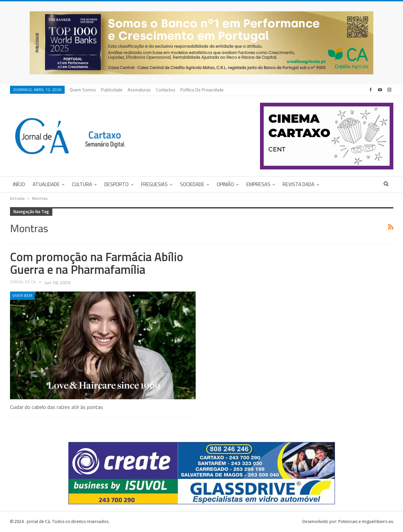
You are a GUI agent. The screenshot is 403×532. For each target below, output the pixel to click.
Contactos (165, 90)
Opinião (225, 184)
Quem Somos (83, 90)
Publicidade (112, 90)
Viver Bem (22, 295)
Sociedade (192, 184)
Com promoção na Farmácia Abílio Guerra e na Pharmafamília (97, 263)
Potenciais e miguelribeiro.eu (366, 521)
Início (19, 184)
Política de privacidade (202, 90)
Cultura (82, 184)
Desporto (116, 184)
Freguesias (154, 184)
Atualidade (46, 184)
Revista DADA (298, 184)
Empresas (258, 184)
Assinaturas (139, 90)
